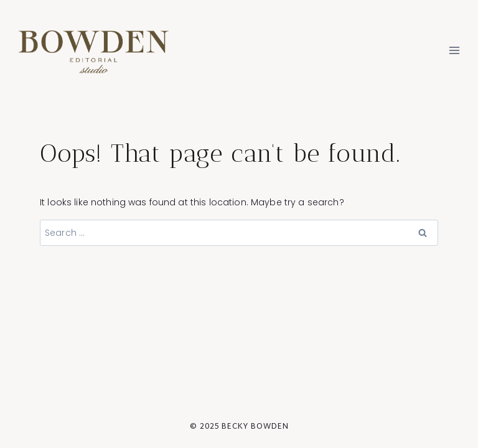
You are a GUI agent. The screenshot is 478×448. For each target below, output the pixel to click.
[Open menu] (454, 51)
